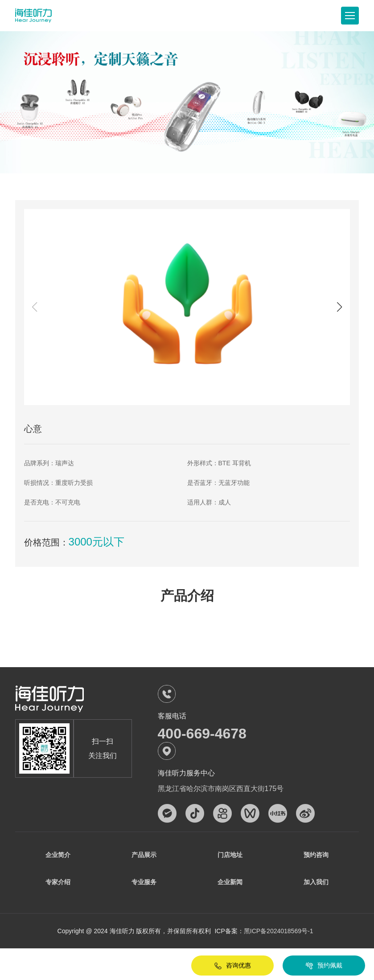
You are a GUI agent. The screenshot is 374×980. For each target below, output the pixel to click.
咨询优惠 (224, 966)
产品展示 (144, 855)
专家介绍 (58, 884)
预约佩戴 (315, 966)
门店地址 (230, 855)
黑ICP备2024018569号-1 (279, 934)
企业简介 (58, 855)
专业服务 (144, 884)
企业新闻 (230, 884)
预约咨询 (316, 855)
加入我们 (316, 884)
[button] (339, 307)
